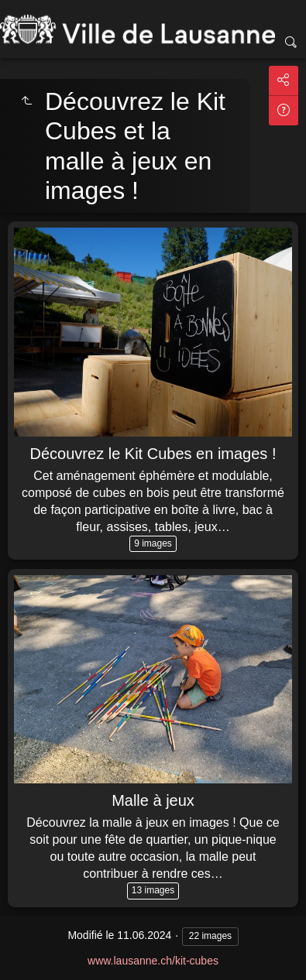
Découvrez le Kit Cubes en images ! (153, 454)
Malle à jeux (153, 800)
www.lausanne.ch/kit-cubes (153, 961)
